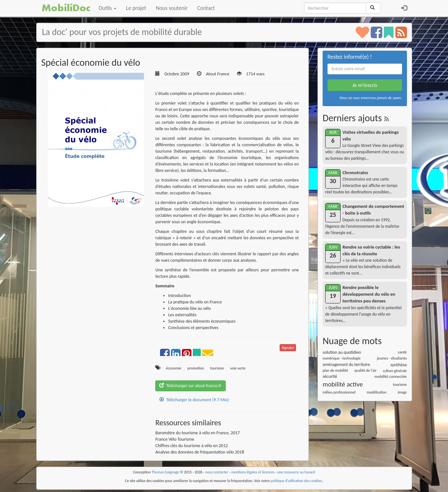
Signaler (288, 348)
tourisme (217, 368)
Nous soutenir (172, 8)
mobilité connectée (391, 376)
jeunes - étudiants (392, 358)
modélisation (377, 392)
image (402, 392)
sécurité (330, 376)
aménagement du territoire (346, 365)
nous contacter (217, 472)
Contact (206, 8)
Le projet (136, 8)
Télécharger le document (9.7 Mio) (194, 400)
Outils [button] (108, 8)
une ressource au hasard (296, 472)
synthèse (398, 365)
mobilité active (343, 384)
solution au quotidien (342, 352)
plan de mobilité (335, 370)
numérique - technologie (342, 358)
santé (402, 352)
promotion (196, 368)
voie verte (238, 368)
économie (174, 368)
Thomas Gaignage (165, 472)
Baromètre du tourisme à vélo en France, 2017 (197, 433)
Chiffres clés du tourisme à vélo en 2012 (191, 446)
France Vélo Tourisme (175, 439)
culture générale (395, 371)
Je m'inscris (365, 85)
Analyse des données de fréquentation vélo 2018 (200, 452)
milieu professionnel (339, 392)
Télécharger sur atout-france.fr (190, 386)
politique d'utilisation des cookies (296, 481)
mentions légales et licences (253, 472)
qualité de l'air (365, 370)
